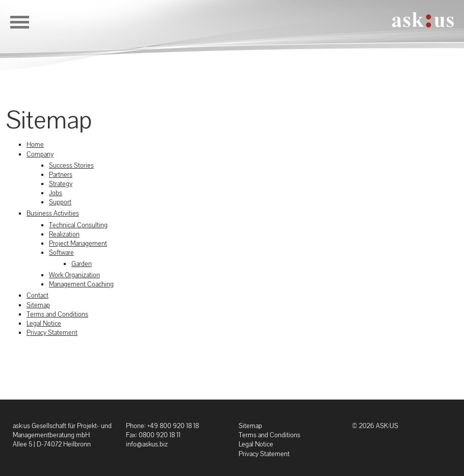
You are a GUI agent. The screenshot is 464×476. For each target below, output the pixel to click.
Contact (37, 295)
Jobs (56, 193)
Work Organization (74, 275)
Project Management (78, 243)
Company (40, 154)
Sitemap (38, 305)
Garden (82, 264)
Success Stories (71, 165)
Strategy (61, 184)
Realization (64, 234)
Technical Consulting (78, 225)
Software (61, 253)
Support (60, 202)
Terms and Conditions (57, 314)
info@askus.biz (147, 444)
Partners (61, 175)
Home (35, 144)
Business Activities (53, 213)
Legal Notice (44, 323)
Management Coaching (81, 284)
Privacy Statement (52, 333)
